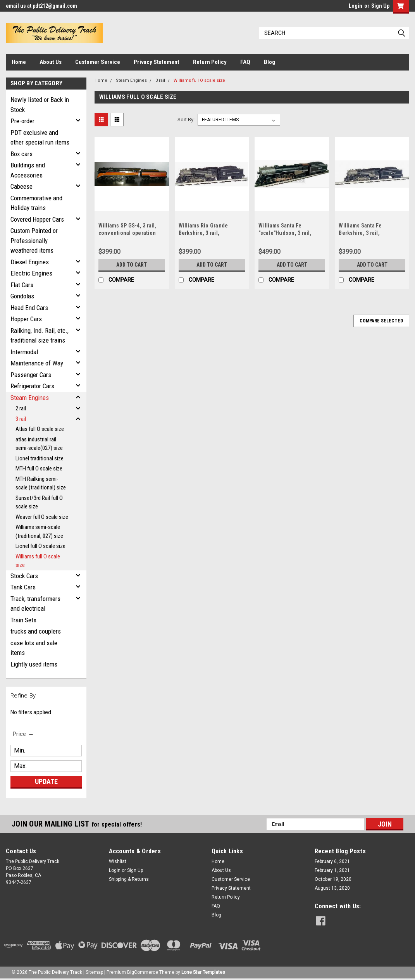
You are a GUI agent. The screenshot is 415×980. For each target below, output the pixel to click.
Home (19, 62)
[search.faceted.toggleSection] (23, 734)
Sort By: (186, 120)
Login (356, 6)
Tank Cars (23, 587)
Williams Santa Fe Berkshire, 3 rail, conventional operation (368, 233)
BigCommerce (143, 972)
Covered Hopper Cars (37, 219)
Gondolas (22, 296)
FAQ (245, 62)
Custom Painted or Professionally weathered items (34, 240)
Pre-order (22, 121)
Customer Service (98, 62)
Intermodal (24, 352)
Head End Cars (29, 308)
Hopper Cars (26, 319)
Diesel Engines (30, 262)
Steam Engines (30, 398)
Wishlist (118, 861)
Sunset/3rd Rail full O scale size (39, 502)
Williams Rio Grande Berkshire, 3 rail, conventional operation (207, 233)
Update (46, 781)
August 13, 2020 (332, 888)
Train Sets (23, 620)
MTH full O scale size (39, 468)
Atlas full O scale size (40, 429)
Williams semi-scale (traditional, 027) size (39, 531)
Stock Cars (24, 576)
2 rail (21, 408)
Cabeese (22, 186)
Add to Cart (132, 265)
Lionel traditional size (40, 458)
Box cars (22, 154)
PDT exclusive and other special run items (40, 138)
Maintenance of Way (37, 363)
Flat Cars (22, 285)
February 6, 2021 (332, 861)
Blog (269, 62)
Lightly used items (34, 664)
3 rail (21, 419)
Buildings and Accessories (28, 170)
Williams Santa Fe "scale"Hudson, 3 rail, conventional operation (287, 233)
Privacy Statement (157, 62)
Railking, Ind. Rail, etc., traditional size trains (40, 336)
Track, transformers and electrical (35, 604)
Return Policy (210, 62)
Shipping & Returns (129, 879)
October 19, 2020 (333, 879)
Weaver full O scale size (42, 517)
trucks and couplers (36, 631)
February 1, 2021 (332, 870)
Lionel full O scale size (40, 546)
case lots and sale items (34, 648)
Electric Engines (31, 273)
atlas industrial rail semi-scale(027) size (39, 444)
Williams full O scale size (38, 561)
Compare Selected (381, 321)
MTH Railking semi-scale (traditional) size (41, 483)
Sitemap (94, 972)
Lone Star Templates (203, 972)
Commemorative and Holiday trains (36, 203)
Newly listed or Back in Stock (40, 105)
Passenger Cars (31, 375)
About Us (51, 62)
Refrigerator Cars (32, 386)
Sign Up (380, 6)
